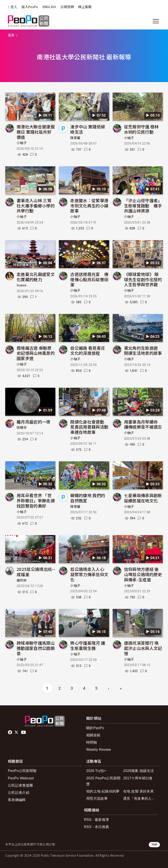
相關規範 (93, 735)
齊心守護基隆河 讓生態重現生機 (88, 645)
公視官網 (67, 7)
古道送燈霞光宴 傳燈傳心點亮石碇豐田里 (89, 279)
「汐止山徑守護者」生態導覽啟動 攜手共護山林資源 (143, 206)
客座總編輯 (17, 800)
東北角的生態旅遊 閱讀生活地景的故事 (143, 350)
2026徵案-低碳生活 (138, 771)
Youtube (24, 732)
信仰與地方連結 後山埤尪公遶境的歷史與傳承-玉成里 (143, 574)
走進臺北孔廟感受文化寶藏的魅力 (36, 277)
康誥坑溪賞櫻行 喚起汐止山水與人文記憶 (143, 648)
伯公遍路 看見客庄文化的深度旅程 (88, 350)
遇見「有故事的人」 (139, 798)
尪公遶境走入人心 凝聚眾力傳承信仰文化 (89, 574)
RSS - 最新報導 (96, 820)
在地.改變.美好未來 (138, 791)
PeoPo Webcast (21, 778)
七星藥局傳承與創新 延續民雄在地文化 (143, 498)
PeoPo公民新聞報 (22, 771)
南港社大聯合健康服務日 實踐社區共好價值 (36, 132)
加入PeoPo (30, 7)
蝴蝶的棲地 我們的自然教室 (88, 498)
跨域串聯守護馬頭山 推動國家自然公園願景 (36, 648)
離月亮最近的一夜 (34, 422)
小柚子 (22, 143)
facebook (10, 732)
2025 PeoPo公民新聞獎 (103, 781)
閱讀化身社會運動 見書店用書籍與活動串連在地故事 (89, 427)
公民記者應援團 (20, 785)
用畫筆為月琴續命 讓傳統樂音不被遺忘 (143, 424)
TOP (154, 845)
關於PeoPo (95, 728)
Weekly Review (99, 750)
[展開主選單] (156, 21)
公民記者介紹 (19, 793)
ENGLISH (49, 7)
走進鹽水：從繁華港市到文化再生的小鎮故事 (89, 206)
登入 (14, 7)
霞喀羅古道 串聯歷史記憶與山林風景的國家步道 (36, 353)
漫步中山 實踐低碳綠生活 (88, 129)
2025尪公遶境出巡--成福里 (36, 572)
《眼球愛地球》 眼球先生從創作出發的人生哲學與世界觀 (143, 279)
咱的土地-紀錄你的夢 (103, 791)
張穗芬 (22, 428)
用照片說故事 (97, 798)
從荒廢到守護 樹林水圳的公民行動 (141, 129)
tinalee (22, 285)
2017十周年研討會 (138, 778)
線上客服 (85, 7)
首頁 (11, 35)
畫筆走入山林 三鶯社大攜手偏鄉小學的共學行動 (36, 206)
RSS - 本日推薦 (96, 827)
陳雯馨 (75, 138)
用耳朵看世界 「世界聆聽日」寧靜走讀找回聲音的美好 (36, 500)
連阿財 (22, 580)
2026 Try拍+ (96, 771)
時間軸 (92, 742)
